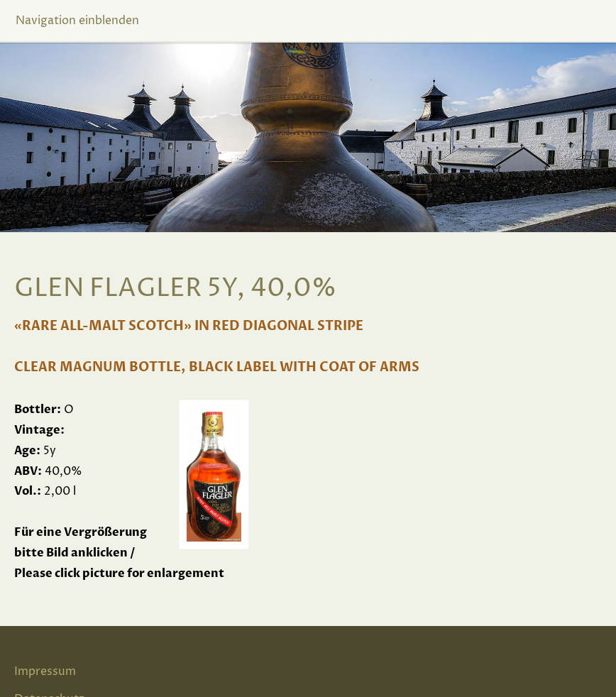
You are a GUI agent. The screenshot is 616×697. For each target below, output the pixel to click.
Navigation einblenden (77, 21)
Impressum (45, 671)
